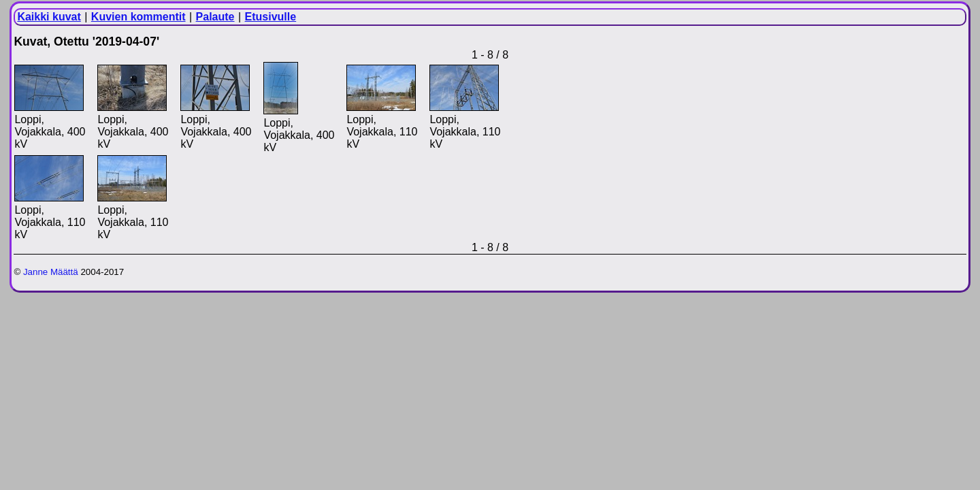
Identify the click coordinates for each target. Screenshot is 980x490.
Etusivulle (271, 17)
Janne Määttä (51, 272)
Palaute (215, 17)
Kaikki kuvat (49, 17)
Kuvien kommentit (138, 17)
